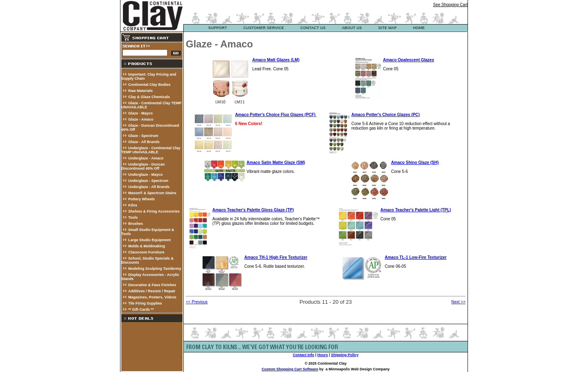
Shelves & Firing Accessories (154, 211)
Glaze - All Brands (144, 142)
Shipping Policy (345, 355)
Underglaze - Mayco (146, 175)
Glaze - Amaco (141, 119)
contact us (313, 28)
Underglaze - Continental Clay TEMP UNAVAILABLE (151, 150)
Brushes (136, 224)
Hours (323, 355)
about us (352, 28)
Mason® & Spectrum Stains (152, 193)
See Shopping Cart (450, 5)
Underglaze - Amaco (146, 158)
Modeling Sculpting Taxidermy (155, 269)
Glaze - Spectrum (143, 136)
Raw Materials (140, 91)
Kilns (133, 205)
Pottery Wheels (141, 199)
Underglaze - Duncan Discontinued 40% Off (143, 166)
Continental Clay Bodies (149, 85)
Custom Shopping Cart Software (290, 369)
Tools (133, 217)
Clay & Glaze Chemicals (149, 97)
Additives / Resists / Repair (152, 291)
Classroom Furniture (146, 252)
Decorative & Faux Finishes (152, 285)
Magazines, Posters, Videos (152, 297)
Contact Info (304, 355)
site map (387, 28)
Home (419, 28)
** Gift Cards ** (141, 309)
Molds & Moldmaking (147, 246)
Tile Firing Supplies (145, 303)
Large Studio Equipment (149, 240)
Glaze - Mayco (140, 113)
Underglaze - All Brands (149, 187)
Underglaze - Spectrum (148, 181)
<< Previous (197, 302)
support (218, 28)
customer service (264, 28)
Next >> (458, 302)
